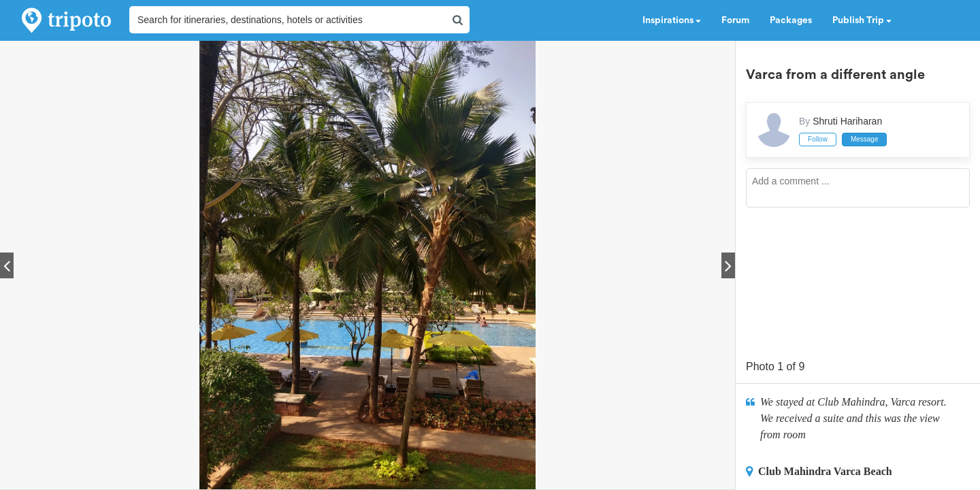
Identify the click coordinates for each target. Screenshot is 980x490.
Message (865, 139)
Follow (818, 139)
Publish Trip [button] (862, 20)
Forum (735, 20)
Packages (791, 20)
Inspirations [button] (672, 20)
